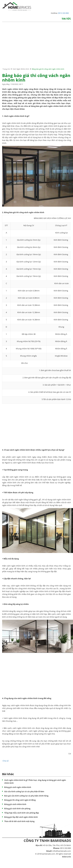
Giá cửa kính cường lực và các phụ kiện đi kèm (24, 791)
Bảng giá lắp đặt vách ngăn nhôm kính (21, 817)
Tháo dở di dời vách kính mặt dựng (19, 821)
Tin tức (66, 19)
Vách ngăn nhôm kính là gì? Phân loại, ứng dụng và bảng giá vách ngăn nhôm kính (35, 781)
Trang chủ (6, 69)
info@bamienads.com (62, 851)
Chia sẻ (6, 761)
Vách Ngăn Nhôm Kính (21, 69)
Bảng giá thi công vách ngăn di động (20, 800)
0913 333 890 (63, 13)
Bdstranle (67, 857)
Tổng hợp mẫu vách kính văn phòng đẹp (22, 813)
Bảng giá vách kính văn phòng (17, 808)
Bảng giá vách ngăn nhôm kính (18, 787)
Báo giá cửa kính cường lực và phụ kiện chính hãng (26, 796)
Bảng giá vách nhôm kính (15, 804)
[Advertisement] (36, 48)
